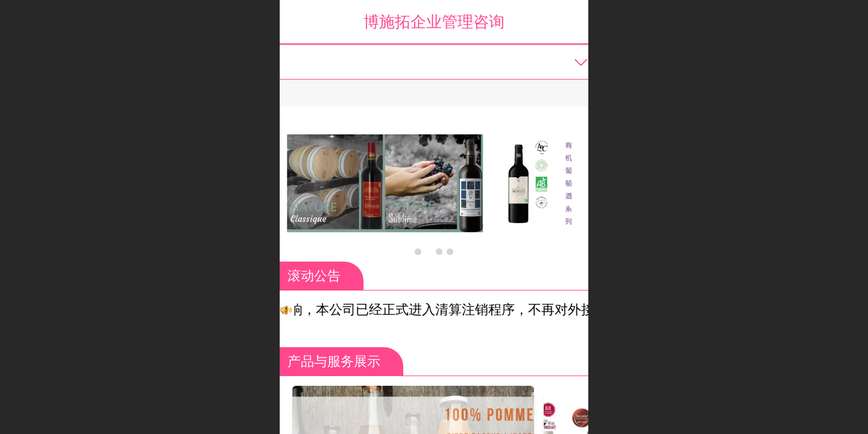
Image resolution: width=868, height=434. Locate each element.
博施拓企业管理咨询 (434, 22)
